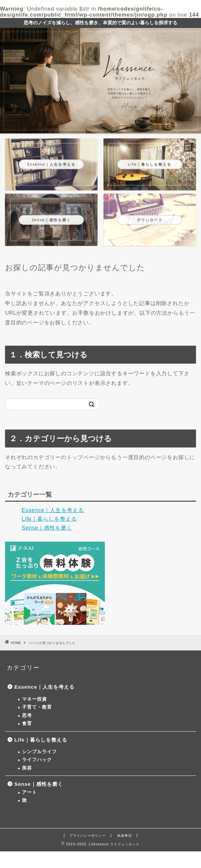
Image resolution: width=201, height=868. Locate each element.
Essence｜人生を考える (53, 510)
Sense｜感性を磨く (47, 528)
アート (29, 792)
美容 (27, 768)
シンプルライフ (39, 752)
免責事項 (124, 836)
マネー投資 (34, 699)
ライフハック (37, 760)
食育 (27, 723)
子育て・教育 (37, 707)
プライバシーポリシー (88, 836)
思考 (27, 715)
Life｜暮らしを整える (49, 519)
